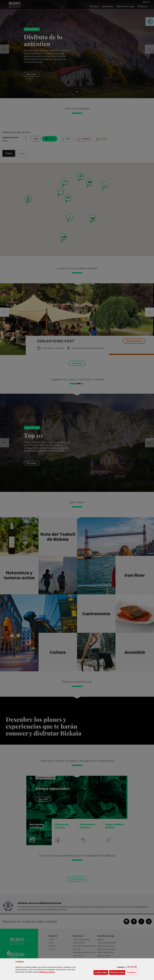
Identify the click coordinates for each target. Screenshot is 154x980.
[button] (129, 967)
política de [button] (47, 972)
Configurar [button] (132, 972)
